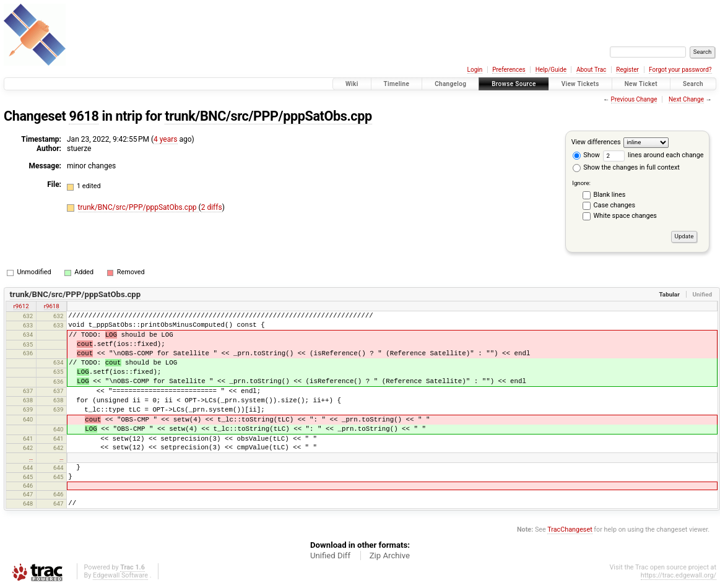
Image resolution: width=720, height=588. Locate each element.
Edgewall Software (120, 575)
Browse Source (514, 84)
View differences (596, 142)
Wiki (352, 84)
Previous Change (634, 99)
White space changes (625, 216)
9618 (84, 116)
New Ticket (641, 84)
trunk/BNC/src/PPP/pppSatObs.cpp (268, 116)
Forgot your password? (680, 70)
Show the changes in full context (626, 167)
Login (475, 70)
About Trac (591, 70)
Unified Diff (330, 556)
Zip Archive (390, 556)
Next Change (686, 99)
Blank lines (610, 195)
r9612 (21, 306)
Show (586, 155)
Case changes (615, 205)
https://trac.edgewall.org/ (679, 575)
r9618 (52, 306)
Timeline (397, 84)
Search (693, 84)
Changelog (450, 84)
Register (627, 70)
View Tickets (580, 84)
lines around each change (653, 155)
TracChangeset (570, 530)
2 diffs (212, 207)
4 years (165, 139)
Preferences (509, 70)
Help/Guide (551, 70)
